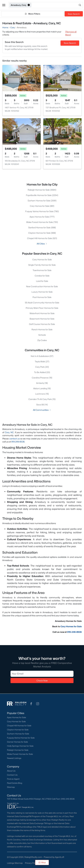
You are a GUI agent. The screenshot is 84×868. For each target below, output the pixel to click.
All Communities (42, 410)
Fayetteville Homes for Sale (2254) (42, 195)
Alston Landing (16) (42, 388)
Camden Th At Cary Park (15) (42, 399)
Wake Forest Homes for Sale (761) (42, 222)
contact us (15, 439)
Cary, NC (9, 432)
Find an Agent (13, 779)
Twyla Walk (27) (42, 361)
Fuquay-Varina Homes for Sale (21, 738)
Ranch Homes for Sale (42, 329)
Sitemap (11, 787)
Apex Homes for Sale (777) (42, 217)
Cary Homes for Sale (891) (42, 206)
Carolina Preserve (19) (42, 378)
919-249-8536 (18, 442)
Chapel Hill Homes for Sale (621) (42, 238)
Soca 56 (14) (42, 405)
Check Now (42, 681)
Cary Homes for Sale (42, 259)
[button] (4, 5)
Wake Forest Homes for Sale (20, 754)
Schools (42, 335)
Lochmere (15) (42, 394)
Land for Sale (42, 281)
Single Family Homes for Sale (42, 265)
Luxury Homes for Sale (42, 292)
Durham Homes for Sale (18, 734)
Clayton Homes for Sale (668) (42, 233)
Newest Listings (14, 758)
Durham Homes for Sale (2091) (42, 201)
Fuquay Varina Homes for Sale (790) (42, 211)
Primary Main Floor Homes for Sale (42, 308)
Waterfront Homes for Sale (42, 313)
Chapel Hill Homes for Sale (19, 726)
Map (42, 862)
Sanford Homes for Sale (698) (42, 227)
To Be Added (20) (42, 372)
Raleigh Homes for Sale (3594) (42, 190)
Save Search (74, 14)
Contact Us (12, 775)
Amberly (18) (42, 383)
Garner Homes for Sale (17, 742)
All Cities (42, 244)
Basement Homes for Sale (42, 319)
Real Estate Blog (15, 783)
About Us (11, 771)
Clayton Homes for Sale (18, 730)
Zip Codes (42, 340)
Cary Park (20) (42, 367)
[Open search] (57, 5)
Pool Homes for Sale (42, 297)
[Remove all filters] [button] (71, 33)
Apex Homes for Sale (16, 717)
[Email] (42, 674)
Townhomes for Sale (42, 270)
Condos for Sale (42, 276)
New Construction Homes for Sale (42, 286)
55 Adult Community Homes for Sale (42, 303)
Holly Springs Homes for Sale (20, 746)
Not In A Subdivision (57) (42, 356)
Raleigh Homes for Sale (18, 750)
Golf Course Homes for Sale (42, 324)
